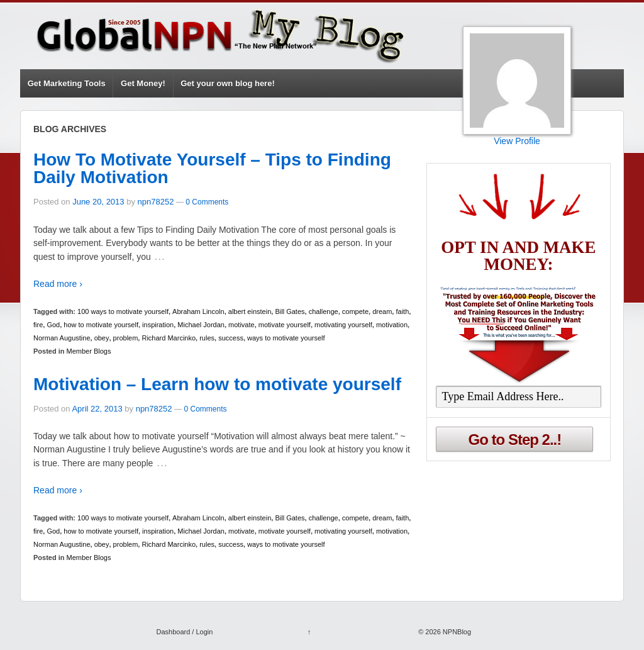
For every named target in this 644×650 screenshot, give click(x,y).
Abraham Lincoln (198, 311)
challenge (324, 311)
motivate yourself (285, 325)
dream (382, 311)
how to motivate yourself (101, 325)
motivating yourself (343, 325)
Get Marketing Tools (67, 83)
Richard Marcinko (169, 338)
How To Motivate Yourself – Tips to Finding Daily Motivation (212, 168)
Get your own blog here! (228, 83)
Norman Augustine (62, 338)
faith (402, 311)
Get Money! (143, 83)
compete (355, 311)
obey (102, 338)
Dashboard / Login (184, 632)
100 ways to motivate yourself (123, 311)
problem (126, 338)
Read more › (58, 284)
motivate (241, 325)
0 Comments (207, 202)
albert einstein (250, 311)
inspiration (158, 325)
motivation (392, 325)
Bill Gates (290, 311)
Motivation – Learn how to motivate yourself (217, 384)
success (231, 338)
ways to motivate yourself (286, 338)
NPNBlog (456, 632)
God (53, 325)
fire (38, 325)
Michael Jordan (201, 325)
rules (207, 338)
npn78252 (156, 202)
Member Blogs (89, 351)
